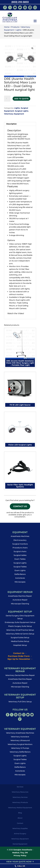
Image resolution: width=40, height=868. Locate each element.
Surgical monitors (20, 545)
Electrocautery (20, 541)
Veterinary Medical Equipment (20, 809)
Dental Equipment (20, 845)
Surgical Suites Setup (20, 639)
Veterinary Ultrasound (20, 742)
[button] (35, 21)
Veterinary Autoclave (20, 738)
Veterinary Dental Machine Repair (20, 677)
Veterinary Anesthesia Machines (20, 734)
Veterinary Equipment (14, 114)
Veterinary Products (20, 804)
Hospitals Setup (20, 646)
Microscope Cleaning (20, 605)
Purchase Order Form (20, 657)
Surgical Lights (22, 111)
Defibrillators (20, 576)
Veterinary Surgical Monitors (20, 746)
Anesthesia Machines (20, 538)
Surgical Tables (20, 568)
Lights (17, 108)
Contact (20, 825)
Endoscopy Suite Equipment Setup (20, 624)
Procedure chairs (20, 549)
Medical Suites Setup (20, 643)
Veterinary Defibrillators (20, 753)
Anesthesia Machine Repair (20, 597)
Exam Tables (20, 560)
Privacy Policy (20, 857)
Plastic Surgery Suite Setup (20, 628)
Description (11, 124)
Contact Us (20, 507)
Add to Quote (21, 99)
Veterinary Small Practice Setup (20, 631)
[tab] (20, 124)
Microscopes (20, 583)
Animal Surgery (20, 835)
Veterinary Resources (20, 793)
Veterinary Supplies (20, 830)
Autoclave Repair (20, 601)
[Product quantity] (7, 99)
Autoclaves (20, 579)
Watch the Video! (16, 313)
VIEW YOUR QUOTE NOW (20, 862)
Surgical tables (20, 557)
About (20, 819)
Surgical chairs (20, 553)
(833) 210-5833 (20, 2)
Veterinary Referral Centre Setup (20, 635)
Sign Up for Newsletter (20, 660)
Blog (20, 814)
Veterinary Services (20, 799)
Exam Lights (20, 572)
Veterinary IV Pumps (20, 749)
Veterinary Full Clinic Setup (20, 703)
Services (20, 788)
